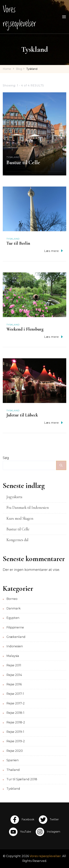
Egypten (13, 618)
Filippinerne (15, 627)
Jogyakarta (14, 497)
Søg (6, 458)
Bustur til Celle (23, 162)
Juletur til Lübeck (22, 415)
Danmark (14, 608)
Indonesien (15, 646)
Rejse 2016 (14, 684)
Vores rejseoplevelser (19, 17)
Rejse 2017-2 (16, 703)
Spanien (13, 760)
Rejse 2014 (14, 675)
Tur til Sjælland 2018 (22, 779)
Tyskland (13, 157)
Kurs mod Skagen (20, 518)
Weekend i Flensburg (25, 329)
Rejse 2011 (14, 665)
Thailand (13, 770)
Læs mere (53, 251)
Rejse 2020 (15, 751)
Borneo (12, 599)
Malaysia (13, 656)
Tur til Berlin (18, 243)
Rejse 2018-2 (16, 722)
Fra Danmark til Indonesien (28, 508)
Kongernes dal (17, 540)
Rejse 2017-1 (15, 694)
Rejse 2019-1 (15, 732)
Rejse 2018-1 (15, 713)
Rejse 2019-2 (16, 741)
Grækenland (16, 637)
